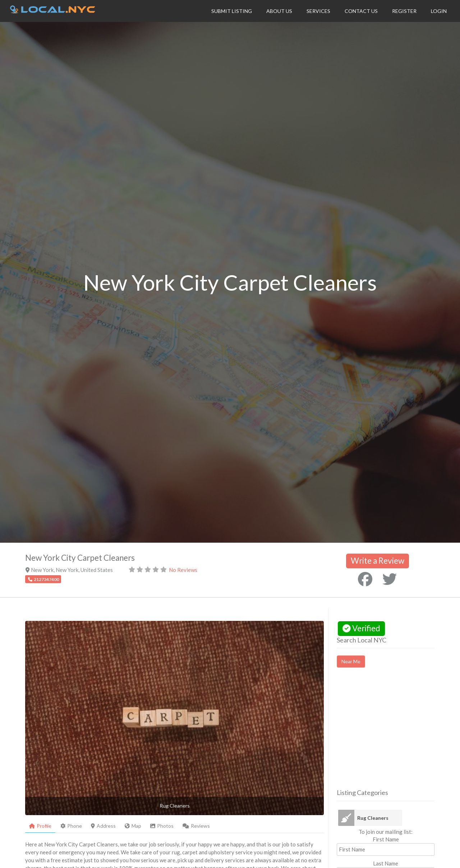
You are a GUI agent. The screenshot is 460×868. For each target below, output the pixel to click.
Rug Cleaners (373, 818)
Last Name (386, 863)
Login (439, 11)
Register (404, 11)
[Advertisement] (397, 735)
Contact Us (361, 11)
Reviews (196, 826)
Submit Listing (232, 11)
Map (133, 826)
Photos (162, 826)
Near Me (351, 661)
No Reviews (183, 570)
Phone (71, 826)
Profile (40, 826)
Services (318, 11)
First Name (386, 839)
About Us (279, 11)
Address (103, 826)
